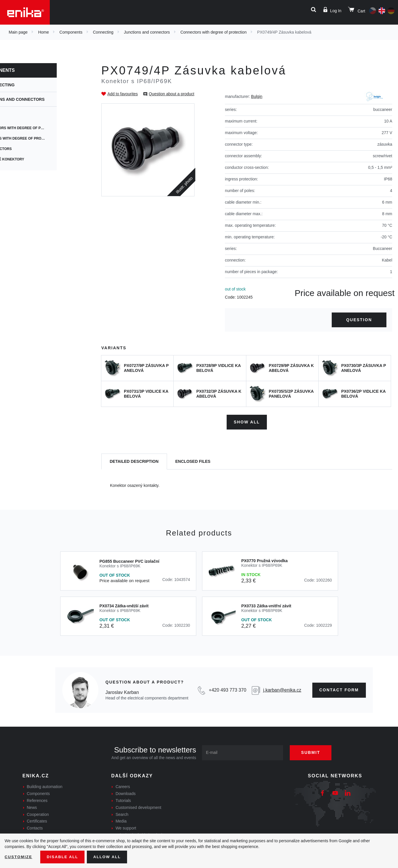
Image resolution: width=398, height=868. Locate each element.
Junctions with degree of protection (49, 138)
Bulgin (257, 96)
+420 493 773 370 (227, 689)
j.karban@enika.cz (282, 689)
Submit (314, 752)
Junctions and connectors (147, 32)
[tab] (134, 461)
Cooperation (38, 813)
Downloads (125, 793)
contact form (339, 689)
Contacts (35, 827)
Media (121, 820)
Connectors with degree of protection (213, 32)
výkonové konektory (33, 159)
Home (44, 32)
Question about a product (172, 94)
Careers (123, 786)
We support (126, 827)
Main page (18, 32)
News (32, 806)
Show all (247, 421)
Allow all (111, 857)
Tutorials (123, 800)
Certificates (37, 820)
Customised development (138, 806)
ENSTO (18, 118)
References (37, 800)
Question (359, 320)
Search (122, 813)
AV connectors (27, 149)
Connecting (103, 32)
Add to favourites (123, 94)
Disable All (65, 857)
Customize (19, 857)
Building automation (45, 786)
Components (71, 32)
